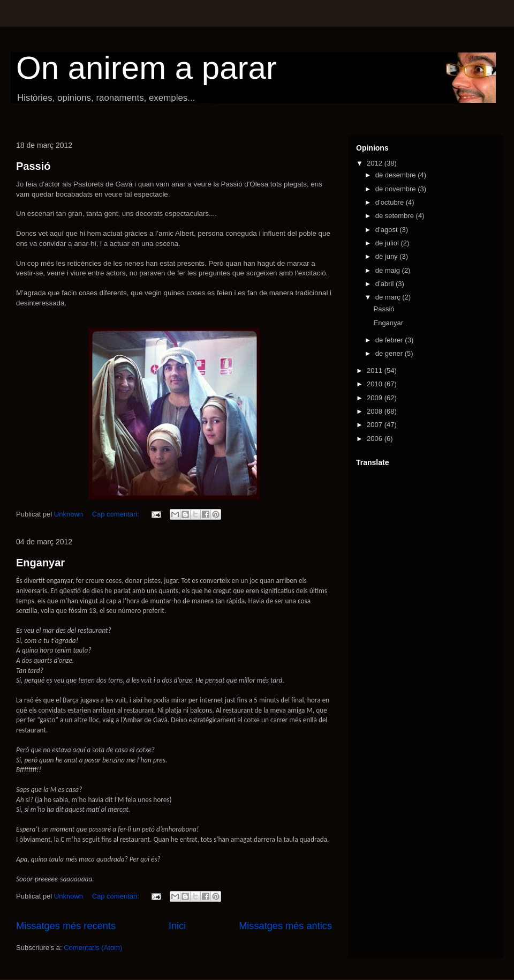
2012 (376, 163)
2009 (376, 398)
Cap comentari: (117, 514)
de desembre (397, 175)
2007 (376, 425)
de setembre (396, 216)
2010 (376, 384)
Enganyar (40, 563)
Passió (33, 166)
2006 (376, 439)
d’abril (385, 284)
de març (389, 297)
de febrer (390, 340)
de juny (388, 256)
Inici (177, 926)
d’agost (388, 230)
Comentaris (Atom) (93, 948)
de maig (389, 270)
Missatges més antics (285, 926)
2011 (376, 371)
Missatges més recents (66, 926)
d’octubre (391, 202)
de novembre (397, 189)
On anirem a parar (146, 68)
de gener (390, 353)
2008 (376, 411)
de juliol (388, 243)
